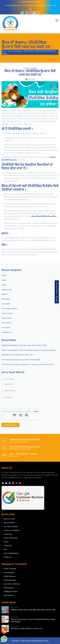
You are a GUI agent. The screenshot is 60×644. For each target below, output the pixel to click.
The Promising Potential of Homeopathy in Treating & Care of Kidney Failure (28, 364)
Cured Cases (8, 534)
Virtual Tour (8, 546)
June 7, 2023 (31, 79)
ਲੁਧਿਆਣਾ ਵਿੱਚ (36, 216)
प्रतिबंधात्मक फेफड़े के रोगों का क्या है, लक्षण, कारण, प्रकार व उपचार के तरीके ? (24, 345)
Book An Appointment (11, 553)
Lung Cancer (6, 327)
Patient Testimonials (11, 538)
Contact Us (8, 557)
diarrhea (4, 294)
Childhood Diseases (11, 591)
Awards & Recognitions (12, 530)
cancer (10, 51)
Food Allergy (6, 299)
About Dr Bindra (9, 523)
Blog (5, 549)
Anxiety (4, 280)
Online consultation (57, 292)
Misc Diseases (9, 595)
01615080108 (36, 2)
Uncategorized (7, 332)
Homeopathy (17, 51)
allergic (4, 275)
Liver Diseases (7, 323)
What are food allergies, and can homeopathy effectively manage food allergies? (29, 350)
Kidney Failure (6, 318)
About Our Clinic (9, 519)
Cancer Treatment (10, 569)
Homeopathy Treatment (10, 308)
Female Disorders (10, 580)
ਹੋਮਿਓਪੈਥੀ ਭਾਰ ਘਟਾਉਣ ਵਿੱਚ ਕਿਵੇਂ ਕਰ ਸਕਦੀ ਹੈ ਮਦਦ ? (18, 355)
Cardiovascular (7, 290)
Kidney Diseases (9, 576)
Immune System (7, 313)
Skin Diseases (9, 588)
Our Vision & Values (11, 526)
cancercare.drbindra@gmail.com (25, 447)
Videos (6, 542)
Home (3, 51)
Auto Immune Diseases (12, 584)
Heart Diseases (9, 572)
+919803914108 (26, 2)
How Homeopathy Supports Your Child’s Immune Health (21, 360)
